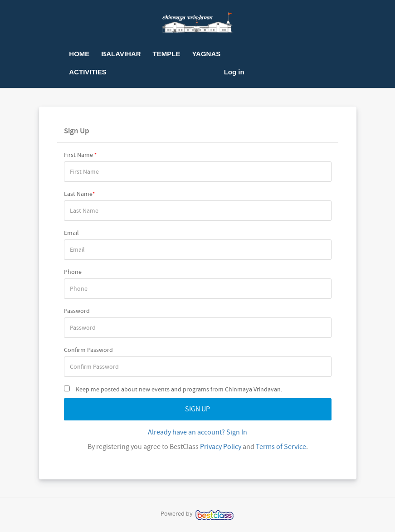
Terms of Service (281, 447)
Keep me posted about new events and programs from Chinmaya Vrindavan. (173, 389)
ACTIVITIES (88, 72)
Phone (73, 272)
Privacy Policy (221, 447)
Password (77, 311)
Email (71, 233)
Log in (234, 72)
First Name (80, 155)
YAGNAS (206, 54)
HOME (79, 54)
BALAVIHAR (121, 54)
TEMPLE (167, 54)
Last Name (79, 194)
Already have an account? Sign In (197, 432)
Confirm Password (88, 350)
